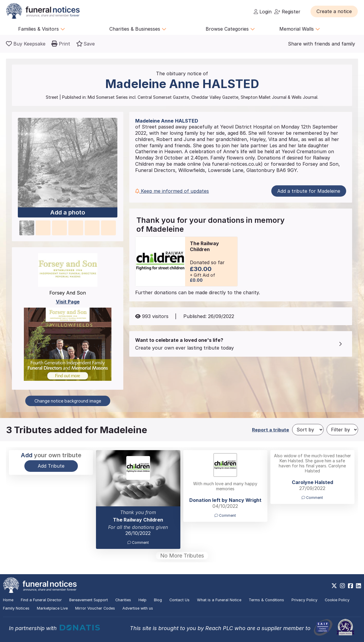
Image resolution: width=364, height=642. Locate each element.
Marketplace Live (52, 608)
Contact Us (179, 600)
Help (142, 600)
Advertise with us (138, 608)
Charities (123, 600)
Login (263, 12)
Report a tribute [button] (271, 430)
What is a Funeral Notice (219, 600)
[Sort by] (308, 430)
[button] (334, 11)
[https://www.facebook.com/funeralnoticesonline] (350, 586)
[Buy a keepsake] (26, 44)
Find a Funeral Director (41, 600)
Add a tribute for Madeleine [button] (309, 191)
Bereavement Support (89, 600)
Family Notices (16, 608)
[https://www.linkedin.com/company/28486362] (359, 586)
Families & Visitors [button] (42, 29)
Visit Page (68, 302)
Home (8, 600)
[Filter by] (342, 430)
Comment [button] (138, 542)
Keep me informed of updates (172, 191)
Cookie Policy (337, 600)
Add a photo (68, 212)
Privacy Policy (304, 600)
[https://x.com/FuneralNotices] (334, 586)
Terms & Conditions (266, 600)
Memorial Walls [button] (300, 29)
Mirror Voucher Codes (95, 608)
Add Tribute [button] (51, 466)
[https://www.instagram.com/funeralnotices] (342, 586)
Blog (158, 600)
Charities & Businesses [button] (138, 29)
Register (287, 12)
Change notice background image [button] (68, 401)
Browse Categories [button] (230, 29)
